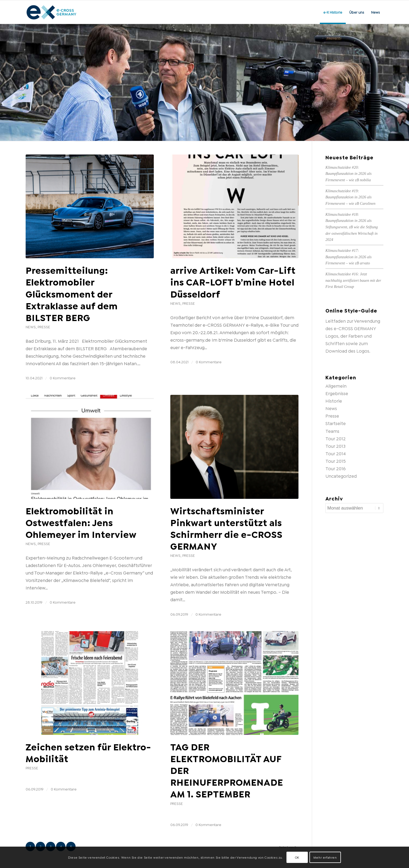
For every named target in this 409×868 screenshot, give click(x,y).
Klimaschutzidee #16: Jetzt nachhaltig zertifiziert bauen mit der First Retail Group (353, 280)
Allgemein (336, 386)
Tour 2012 (336, 438)
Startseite (336, 423)
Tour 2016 (336, 468)
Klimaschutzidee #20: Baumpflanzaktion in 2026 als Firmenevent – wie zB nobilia (349, 174)
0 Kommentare (63, 378)
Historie (334, 401)
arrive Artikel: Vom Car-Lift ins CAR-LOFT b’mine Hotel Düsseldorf (233, 281)
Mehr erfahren (325, 857)
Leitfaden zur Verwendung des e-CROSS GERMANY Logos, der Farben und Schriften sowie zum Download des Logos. (353, 336)
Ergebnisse (337, 393)
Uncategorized (341, 476)
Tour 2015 (336, 461)
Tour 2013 (335, 446)
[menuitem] (333, 12)
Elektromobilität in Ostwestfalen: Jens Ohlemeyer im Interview (81, 522)
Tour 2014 (336, 453)
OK (297, 857)
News (31, 327)
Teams (332, 431)
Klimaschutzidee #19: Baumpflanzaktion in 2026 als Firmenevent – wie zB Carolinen (350, 197)
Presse (44, 327)
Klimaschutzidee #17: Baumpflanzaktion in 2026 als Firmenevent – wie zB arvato (349, 257)
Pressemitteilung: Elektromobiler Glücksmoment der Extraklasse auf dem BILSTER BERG (72, 293)
